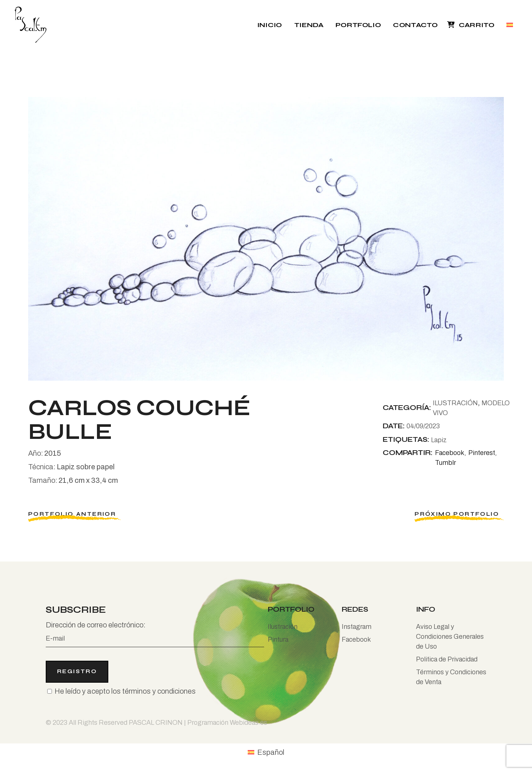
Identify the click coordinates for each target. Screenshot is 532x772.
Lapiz (439, 440)
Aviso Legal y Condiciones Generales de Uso (450, 637)
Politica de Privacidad (447, 659)
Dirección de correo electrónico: (155, 634)
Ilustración (283, 627)
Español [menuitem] (271, 752)
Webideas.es (248, 723)
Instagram (357, 627)
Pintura (278, 639)
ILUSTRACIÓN (455, 403)
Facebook (356, 639)
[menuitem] (511, 25)
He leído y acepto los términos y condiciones (125, 691)
